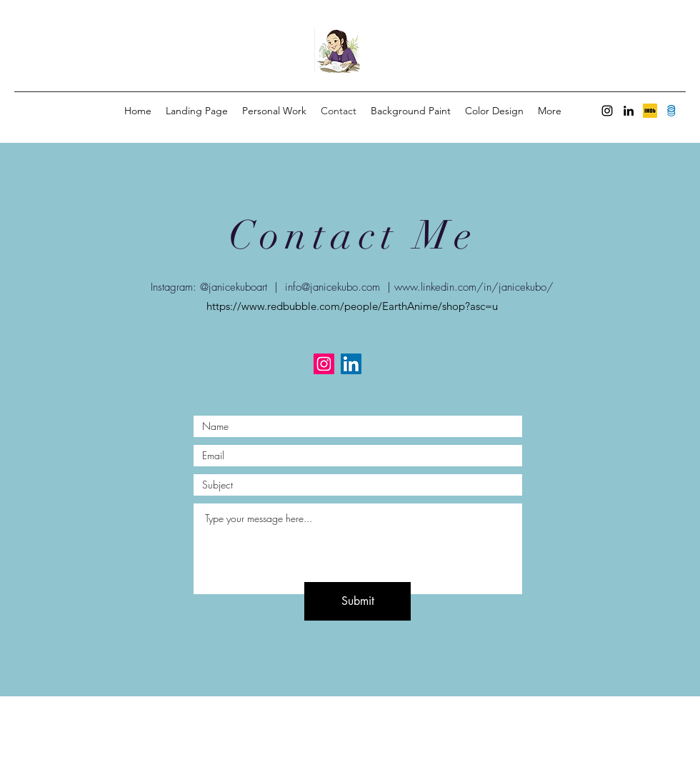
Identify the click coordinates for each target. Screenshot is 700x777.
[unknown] (650, 111)
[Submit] (357, 601)
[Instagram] (607, 111)
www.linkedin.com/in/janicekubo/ (474, 287)
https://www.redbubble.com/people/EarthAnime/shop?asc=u (352, 306)
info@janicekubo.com (332, 287)
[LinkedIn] (629, 111)
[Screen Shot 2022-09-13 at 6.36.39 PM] (671, 111)
